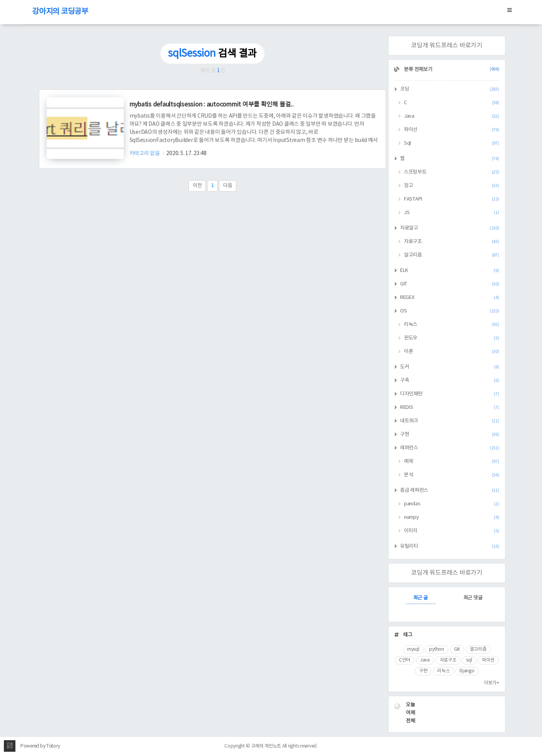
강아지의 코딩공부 (60, 12)
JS (452, 213)
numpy (452, 517)
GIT (450, 284)
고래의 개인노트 (266, 746)
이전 (197, 186)
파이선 (452, 130)
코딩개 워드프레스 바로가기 (447, 46)
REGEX (450, 298)
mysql (413, 649)
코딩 (450, 89)
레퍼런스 (450, 448)
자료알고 (450, 228)
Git (457, 649)
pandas (452, 504)
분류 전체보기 (451, 70)
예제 (452, 462)
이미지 (452, 531)
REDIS (450, 408)
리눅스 (452, 325)
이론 (452, 352)
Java (452, 116)
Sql (452, 143)
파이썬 (488, 660)
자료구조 (452, 242)
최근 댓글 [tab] (473, 598)
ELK (450, 271)
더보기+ (492, 683)
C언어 (405, 660)
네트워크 (450, 421)
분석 (452, 475)
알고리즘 (452, 255)
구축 (450, 381)
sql (469, 660)
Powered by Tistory (40, 746)
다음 (228, 186)
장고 (452, 186)
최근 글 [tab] (421, 598)
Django (467, 671)
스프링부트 (452, 172)
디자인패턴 (450, 394)
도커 (450, 367)
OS (450, 311)
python (437, 649)
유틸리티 (450, 546)
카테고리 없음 (145, 154)
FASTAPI (452, 199)
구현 (450, 435)
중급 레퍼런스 (450, 490)
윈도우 (452, 338)
